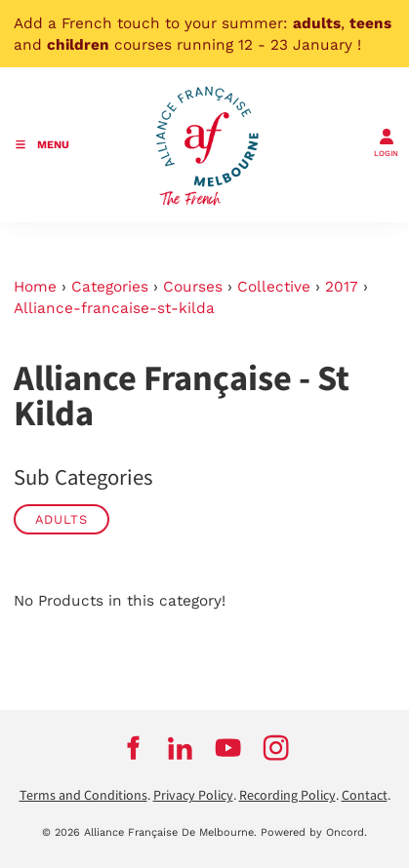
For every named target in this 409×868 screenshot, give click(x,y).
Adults (61, 519)
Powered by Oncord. (314, 832)
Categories (110, 287)
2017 (342, 287)
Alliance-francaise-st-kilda (114, 308)
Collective (274, 287)
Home (35, 287)
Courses (193, 287)
